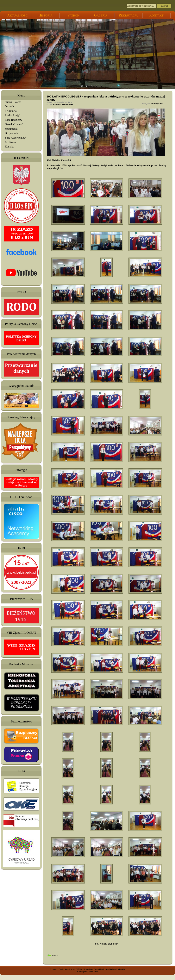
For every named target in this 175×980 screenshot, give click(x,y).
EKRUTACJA (128, 16)
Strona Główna (13, 102)
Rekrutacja (11, 111)
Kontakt (9, 147)
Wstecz (55, 956)
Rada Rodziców (13, 120)
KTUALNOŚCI (18, 16)
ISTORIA (46, 16)
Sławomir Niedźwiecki (63, 105)
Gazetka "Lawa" (14, 124)
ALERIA (101, 16)
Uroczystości (157, 104)
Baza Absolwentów (15, 138)
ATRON (73, 16)
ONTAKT (156, 16)
